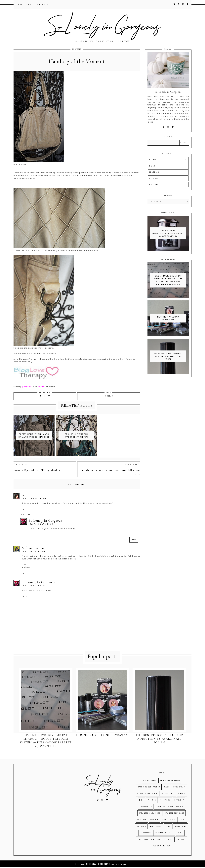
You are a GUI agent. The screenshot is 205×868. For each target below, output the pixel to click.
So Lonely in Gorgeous (45, 521)
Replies (27, 515)
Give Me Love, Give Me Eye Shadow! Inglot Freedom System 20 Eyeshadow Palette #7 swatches (168, 280)
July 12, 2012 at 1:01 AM (33, 552)
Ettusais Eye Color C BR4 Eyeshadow (37, 470)
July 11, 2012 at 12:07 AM (34, 499)
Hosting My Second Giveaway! (168, 318)
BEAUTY (153, 160)
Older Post (132, 464)
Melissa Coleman (34, 548)
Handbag (108, 396)
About (29, 4)
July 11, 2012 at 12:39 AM (41, 524)
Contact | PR (43, 4)
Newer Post (21, 464)
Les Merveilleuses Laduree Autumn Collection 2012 (110, 472)
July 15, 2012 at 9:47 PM (34, 586)
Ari (24, 495)
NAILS (152, 166)
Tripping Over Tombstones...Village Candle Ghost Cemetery (168, 233)
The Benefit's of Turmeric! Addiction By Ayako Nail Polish (168, 356)
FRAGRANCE (155, 172)
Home (20, 4)
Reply (26, 509)
